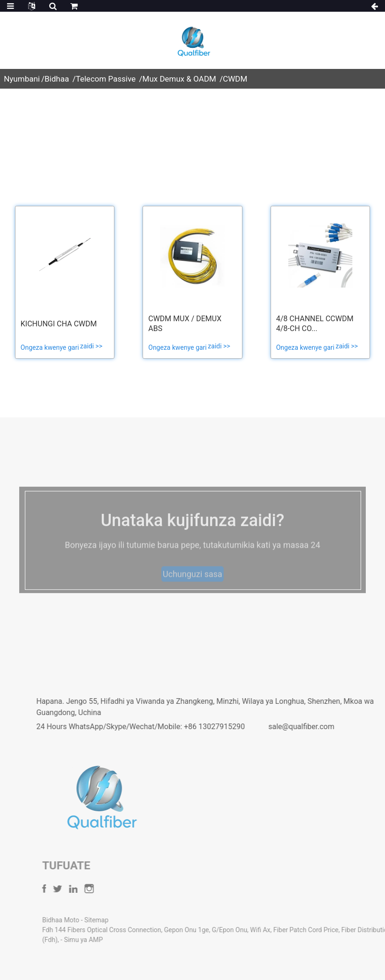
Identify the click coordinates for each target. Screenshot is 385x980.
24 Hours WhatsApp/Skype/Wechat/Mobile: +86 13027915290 (161, 727)
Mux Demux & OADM (179, 79)
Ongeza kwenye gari (51, 347)
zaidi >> (91, 346)
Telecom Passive (106, 79)
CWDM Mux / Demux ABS (185, 324)
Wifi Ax (291, 930)
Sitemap (126, 920)
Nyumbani (22, 79)
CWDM (235, 79)
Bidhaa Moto (92, 920)
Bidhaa (57, 79)
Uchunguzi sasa (192, 583)
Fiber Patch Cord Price (336, 930)
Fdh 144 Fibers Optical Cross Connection (132, 930)
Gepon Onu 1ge (217, 930)
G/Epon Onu (260, 930)
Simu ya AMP (114, 940)
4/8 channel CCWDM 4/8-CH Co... (315, 324)
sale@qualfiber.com (321, 727)
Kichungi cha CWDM (59, 324)
